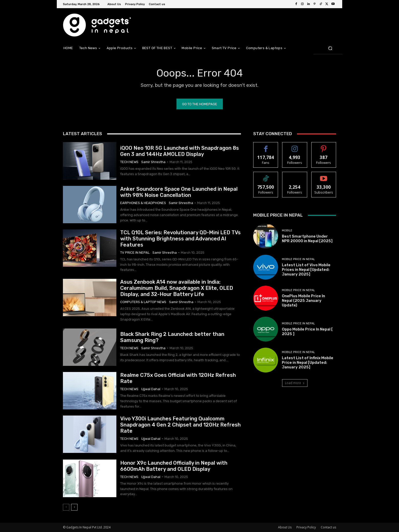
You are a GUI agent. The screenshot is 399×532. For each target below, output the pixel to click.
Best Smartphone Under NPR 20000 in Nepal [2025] (307, 239)
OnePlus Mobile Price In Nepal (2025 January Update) (303, 301)
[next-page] (74, 507)
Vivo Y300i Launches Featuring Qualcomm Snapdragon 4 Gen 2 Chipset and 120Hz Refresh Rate (180, 425)
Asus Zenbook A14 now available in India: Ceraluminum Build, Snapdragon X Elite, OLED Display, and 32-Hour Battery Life (177, 288)
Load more (295, 383)
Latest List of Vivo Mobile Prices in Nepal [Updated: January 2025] (306, 270)
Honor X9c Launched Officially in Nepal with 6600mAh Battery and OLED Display (174, 466)
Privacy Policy (306, 527)
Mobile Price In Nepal (298, 259)
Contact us (328, 527)
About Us (285, 527)
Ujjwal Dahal (151, 389)
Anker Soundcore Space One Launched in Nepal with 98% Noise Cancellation (179, 192)
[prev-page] (66, 507)
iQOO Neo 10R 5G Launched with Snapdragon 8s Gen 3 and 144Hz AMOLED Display (180, 151)
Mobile (287, 231)
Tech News (129, 162)
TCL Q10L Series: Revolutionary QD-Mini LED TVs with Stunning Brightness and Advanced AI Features (180, 239)
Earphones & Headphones (143, 203)
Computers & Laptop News (143, 302)
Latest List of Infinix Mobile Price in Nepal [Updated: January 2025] (308, 363)
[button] (330, 48)
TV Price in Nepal (135, 253)
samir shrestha (153, 162)
